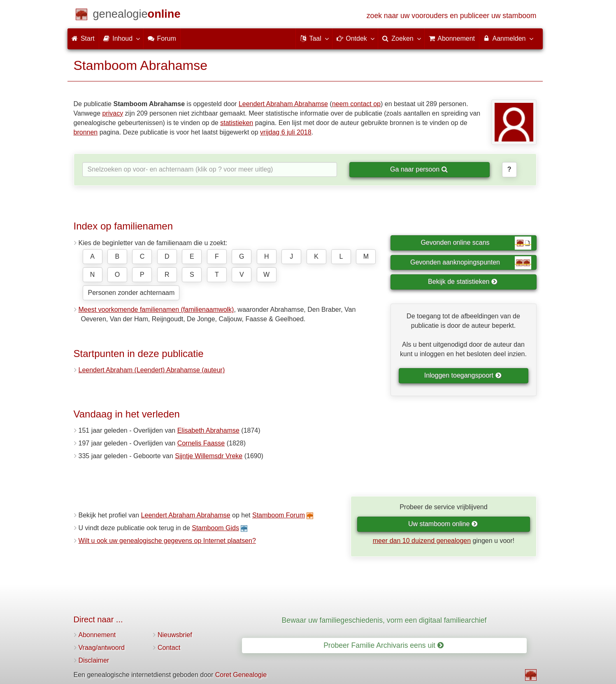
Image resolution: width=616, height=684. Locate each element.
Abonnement (97, 635)
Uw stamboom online (443, 524)
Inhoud (121, 38)
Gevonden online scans (476, 243)
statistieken (237, 123)
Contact (169, 648)
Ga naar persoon (419, 169)
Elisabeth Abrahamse (208, 430)
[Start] (137, 15)
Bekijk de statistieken (463, 282)
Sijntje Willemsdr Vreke (209, 456)
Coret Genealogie (241, 675)
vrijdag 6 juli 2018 (286, 132)
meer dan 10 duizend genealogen (422, 541)
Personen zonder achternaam (131, 293)
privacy (113, 113)
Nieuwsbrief (175, 635)
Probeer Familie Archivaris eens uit (384, 645)
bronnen (86, 132)
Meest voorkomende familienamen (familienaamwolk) (156, 310)
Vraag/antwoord (102, 648)
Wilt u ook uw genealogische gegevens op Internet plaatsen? (167, 541)
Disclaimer (94, 660)
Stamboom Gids (215, 528)
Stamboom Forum (279, 515)
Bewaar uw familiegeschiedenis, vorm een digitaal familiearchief (384, 620)
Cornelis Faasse (201, 443)
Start (83, 38)
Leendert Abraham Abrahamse (283, 104)
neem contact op (356, 104)
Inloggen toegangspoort (463, 375)
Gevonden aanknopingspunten (471, 263)
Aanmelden (508, 38)
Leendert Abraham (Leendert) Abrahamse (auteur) (152, 370)
